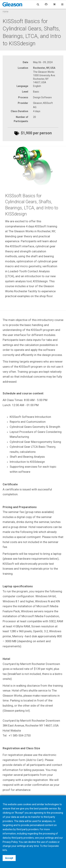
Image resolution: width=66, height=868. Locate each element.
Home (5, 11)
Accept (9, 858)
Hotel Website (12, 731)
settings (21, 846)
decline (32, 842)
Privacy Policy (10, 842)
